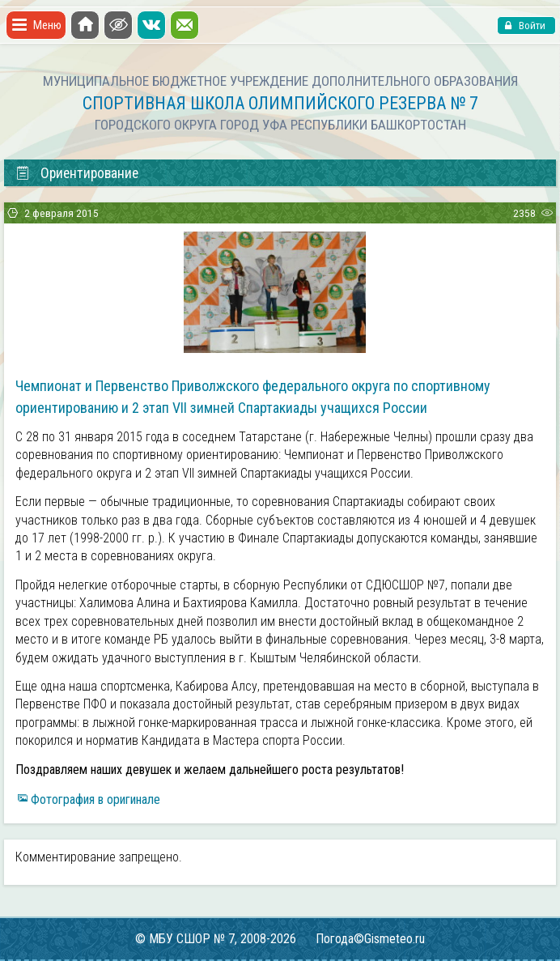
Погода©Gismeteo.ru (370, 939)
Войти (531, 26)
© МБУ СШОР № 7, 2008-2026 (216, 939)
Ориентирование (76, 173)
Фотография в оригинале (95, 799)
